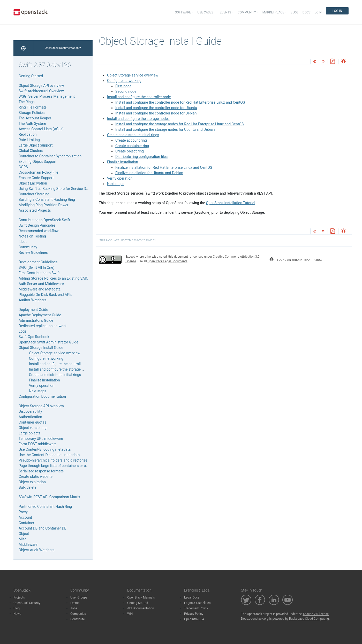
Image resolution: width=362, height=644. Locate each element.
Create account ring (131, 140)
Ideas (23, 242)
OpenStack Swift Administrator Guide (48, 342)
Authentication (30, 417)
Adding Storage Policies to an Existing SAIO (54, 278)
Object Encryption (33, 183)
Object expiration (32, 482)
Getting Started (31, 76)
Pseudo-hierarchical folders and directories (53, 460)
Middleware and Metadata (40, 289)
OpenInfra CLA (194, 619)
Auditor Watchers (33, 300)
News (17, 614)
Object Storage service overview (133, 75)
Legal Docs (192, 597)
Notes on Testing (32, 236)
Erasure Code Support (36, 178)
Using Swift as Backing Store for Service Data (55, 189)
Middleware (28, 545)
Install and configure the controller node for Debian (156, 113)
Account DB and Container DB (43, 528)
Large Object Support (36, 145)
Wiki (130, 614)
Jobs (74, 608)
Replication (28, 134)
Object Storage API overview (41, 86)
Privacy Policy (194, 614)
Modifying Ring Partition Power (44, 205)
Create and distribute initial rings (133, 135)
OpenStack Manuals (141, 597)
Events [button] (225, 12)
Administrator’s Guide (36, 320)
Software (183, 12)
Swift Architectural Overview (41, 91)
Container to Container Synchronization (50, 156)
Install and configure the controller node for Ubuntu (156, 108)
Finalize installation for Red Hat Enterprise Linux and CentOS (164, 167)
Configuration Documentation (42, 396)
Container (26, 523)
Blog (295, 12)
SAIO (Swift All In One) (36, 267)
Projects (19, 597)
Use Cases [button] (205, 12)
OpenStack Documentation (62, 48)
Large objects (29, 433)
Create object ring (130, 151)
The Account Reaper (35, 118)
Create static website (36, 477)
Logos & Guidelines (197, 603)
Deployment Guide (33, 310)
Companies (78, 614)
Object (24, 534)
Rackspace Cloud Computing (309, 619)
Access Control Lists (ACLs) (41, 129)
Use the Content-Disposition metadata (49, 455)
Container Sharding (34, 194)
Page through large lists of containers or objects (57, 466)
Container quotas (32, 422)
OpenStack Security (27, 603)
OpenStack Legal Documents (168, 261)
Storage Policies (32, 113)
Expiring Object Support (37, 162)
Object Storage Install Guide (41, 348)
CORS (23, 167)
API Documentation (141, 608)
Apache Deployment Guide (40, 315)
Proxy (23, 512)
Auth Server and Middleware (41, 284)
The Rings (27, 102)
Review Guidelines (33, 252)
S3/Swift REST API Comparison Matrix (49, 497)
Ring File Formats (33, 107)
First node (123, 86)
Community (28, 247)
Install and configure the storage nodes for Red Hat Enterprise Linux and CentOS (179, 124)
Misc (22, 539)
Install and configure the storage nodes (138, 119)
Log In (337, 11)
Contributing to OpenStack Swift (44, 220)
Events (75, 603)
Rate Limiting (29, 140)
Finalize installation (123, 162)
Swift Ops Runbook (34, 337)
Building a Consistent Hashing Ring (47, 200)
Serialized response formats (41, 471)
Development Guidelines (38, 262)
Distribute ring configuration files (141, 157)
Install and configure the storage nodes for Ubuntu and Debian (165, 129)
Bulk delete (28, 487)
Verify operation (120, 178)
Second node (126, 91)
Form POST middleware (38, 444)
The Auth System (32, 124)
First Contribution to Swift (39, 273)
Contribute (78, 619)
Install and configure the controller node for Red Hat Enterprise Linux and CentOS (180, 102)
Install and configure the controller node (139, 97)
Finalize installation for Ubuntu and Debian (149, 173)
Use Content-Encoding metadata (45, 449)
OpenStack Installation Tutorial (230, 203)
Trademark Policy (196, 608)
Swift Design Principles (37, 225)
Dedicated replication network (43, 326)
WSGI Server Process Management (47, 96)
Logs (23, 331)
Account (25, 517)
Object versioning (33, 428)
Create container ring (132, 146)
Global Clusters (31, 151)
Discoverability (30, 411)
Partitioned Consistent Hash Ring (45, 507)
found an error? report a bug (296, 259)
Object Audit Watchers (37, 550)
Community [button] (247, 12)
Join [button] (318, 12)
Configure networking (124, 81)
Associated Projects (35, 210)
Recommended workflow (39, 231)
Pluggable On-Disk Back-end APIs (45, 295)
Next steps (116, 184)
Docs (307, 12)
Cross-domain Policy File (38, 172)
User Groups (79, 597)
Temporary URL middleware (41, 439)
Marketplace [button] (273, 12)
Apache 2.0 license (316, 614)
